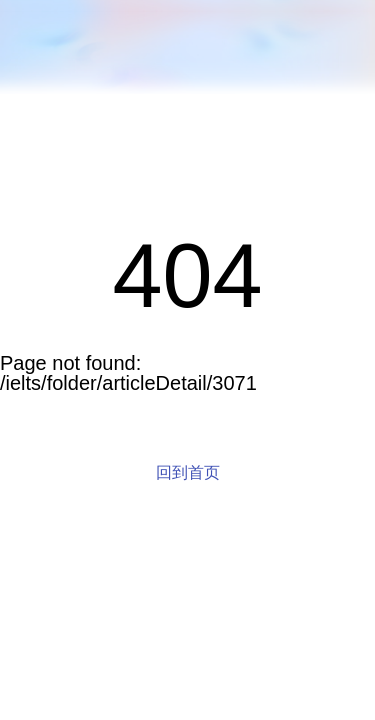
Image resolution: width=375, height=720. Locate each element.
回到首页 (188, 472)
